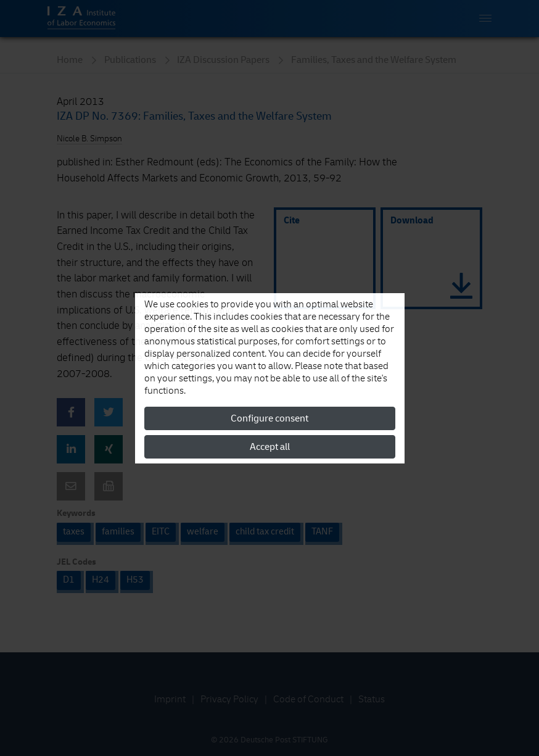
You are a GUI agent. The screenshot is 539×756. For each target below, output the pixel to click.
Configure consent (269, 418)
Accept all (270, 447)
